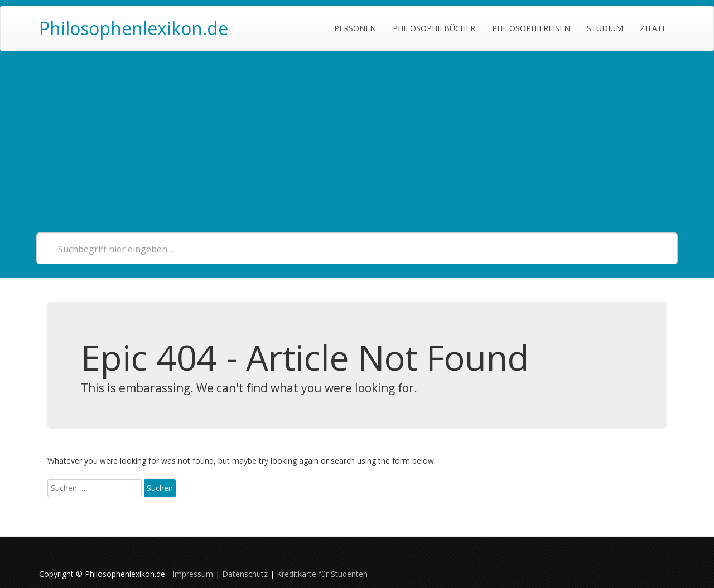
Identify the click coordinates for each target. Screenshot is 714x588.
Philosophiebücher (434, 28)
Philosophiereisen (531, 28)
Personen (355, 28)
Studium (605, 28)
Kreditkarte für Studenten (322, 574)
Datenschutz (245, 574)
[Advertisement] (357, 135)
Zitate (653, 28)
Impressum (193, 574)
